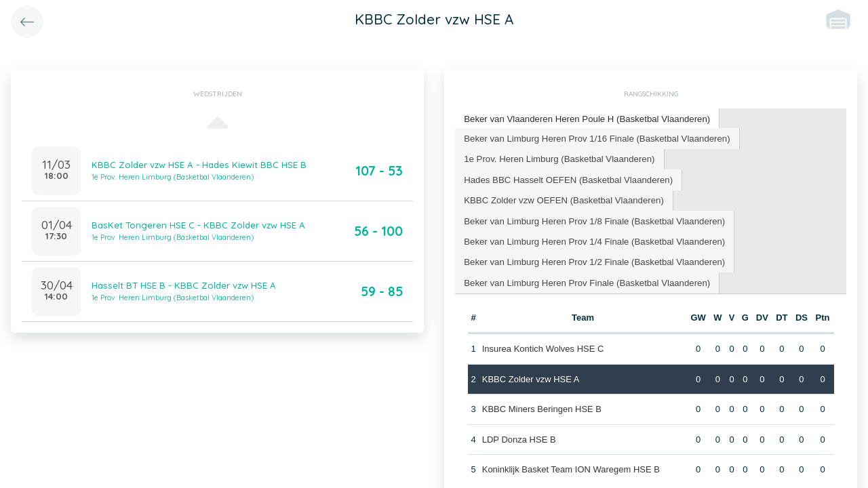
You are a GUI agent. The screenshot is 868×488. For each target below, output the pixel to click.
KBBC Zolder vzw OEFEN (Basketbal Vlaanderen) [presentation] (562, 198)
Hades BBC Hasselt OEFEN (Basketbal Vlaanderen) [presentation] (567, 178)
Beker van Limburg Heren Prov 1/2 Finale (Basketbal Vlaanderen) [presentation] (592, 259)
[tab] (585, 119)
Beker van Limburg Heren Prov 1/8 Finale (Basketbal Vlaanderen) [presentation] (592, 219)
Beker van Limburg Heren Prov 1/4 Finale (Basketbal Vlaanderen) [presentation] (592, 239)
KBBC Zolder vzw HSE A (530, 376)
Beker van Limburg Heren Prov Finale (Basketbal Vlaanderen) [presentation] (585, 280)
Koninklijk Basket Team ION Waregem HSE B (570, 467)
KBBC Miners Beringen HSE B (541, 406)
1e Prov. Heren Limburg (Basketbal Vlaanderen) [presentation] (558, 158)
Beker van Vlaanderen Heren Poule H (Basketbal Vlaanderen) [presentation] (585, 118)
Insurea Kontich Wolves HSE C (542, 346)
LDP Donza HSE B (518, 436)
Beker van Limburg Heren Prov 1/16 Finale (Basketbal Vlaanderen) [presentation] (595, 137)
